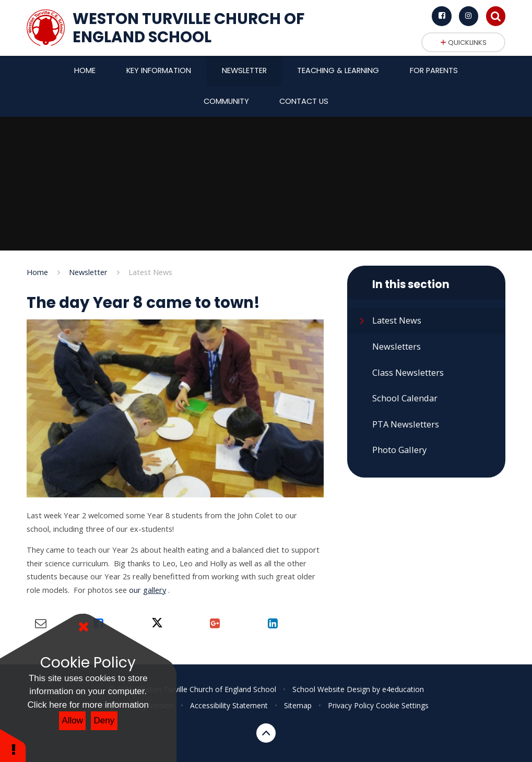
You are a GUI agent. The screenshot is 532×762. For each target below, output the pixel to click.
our (147, 590)
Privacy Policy (351, 705)
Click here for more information (88, 705)
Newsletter (88, 272)
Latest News (150, 272)
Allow (72, 721)
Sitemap (298, 705)
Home (37, 272)
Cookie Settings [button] (402, 705)
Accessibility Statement (229, 705)
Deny (104, 721)
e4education (403, 689)
